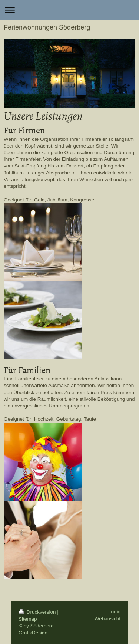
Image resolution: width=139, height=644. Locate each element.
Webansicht (107, 619)
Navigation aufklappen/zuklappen (69, 10)
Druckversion (38, 612)
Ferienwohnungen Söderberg (47, 27)
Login (114, 612)
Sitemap (28, 619)
